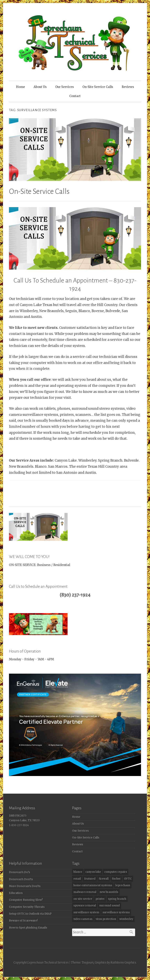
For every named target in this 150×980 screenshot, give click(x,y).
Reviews (128, 87)
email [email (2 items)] (77, 879)
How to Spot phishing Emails (28, 928)
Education (16, 893)
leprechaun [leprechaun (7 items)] (123, 885)
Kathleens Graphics (123, 962)
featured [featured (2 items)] (90, 879)
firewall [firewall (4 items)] (104, 879)
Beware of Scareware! (23, 921)
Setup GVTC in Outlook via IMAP (30, 914)
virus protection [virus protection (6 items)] (106, 919)
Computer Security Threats (27, 907)
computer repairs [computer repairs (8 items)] (116, 872)
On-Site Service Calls (98, 87)
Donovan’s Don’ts (21, 879)
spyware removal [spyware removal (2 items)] (85, 906)
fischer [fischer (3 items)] (116, 879)
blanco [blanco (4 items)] (78, 872)
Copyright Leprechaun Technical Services (41, 962)
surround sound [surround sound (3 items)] (109, 906)
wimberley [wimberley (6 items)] (126, 919)
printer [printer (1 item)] (100, 899)
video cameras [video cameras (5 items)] (83, 919)
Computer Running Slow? (26, 900)
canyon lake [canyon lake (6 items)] (93, 872)
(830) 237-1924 (75, 595)
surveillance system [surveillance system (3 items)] (86, 912)
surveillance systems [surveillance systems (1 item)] (116, 912)
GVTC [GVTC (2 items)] (128, 879)
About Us (40, 87)
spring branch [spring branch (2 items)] (117, 899)
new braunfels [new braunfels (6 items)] (109, 892)
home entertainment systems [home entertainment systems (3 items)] (93, 885)
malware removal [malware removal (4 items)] (85, 892)
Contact (75, 96)
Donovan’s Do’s (19, 872)
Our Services (65, 87)
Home (21, 87)
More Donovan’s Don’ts (25, 886)
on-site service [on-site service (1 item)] (83, 899)
